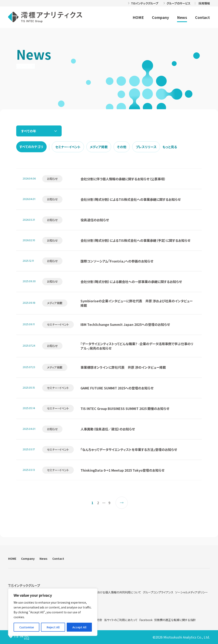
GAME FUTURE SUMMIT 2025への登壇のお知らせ (117, 388)
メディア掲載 (99, 147)
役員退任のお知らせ (95, 220)
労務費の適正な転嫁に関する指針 (175, 620)
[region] (53, 612)
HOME (138, 17)
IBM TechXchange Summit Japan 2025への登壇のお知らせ (125, 324)
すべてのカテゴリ (31, 147)
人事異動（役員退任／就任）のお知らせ (108, 429)
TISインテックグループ (145, 3)
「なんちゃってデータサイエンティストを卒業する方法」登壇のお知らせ (129, 450)
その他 (122, 147)
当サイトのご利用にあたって (121, 620)
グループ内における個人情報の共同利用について (111, 592)
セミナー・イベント (68, 147)
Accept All (79, 627)
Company (160, 17)
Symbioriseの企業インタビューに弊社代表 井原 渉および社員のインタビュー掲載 (137, 303)
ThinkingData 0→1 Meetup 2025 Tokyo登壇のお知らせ (122, 470)
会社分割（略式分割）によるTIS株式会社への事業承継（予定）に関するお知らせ (135, 240)
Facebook (146, 620)
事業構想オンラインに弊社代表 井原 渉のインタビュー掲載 (123, 367)
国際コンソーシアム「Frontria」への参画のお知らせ (117, 261)
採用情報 (204, 3)
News (182, 17)
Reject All (53, 627)
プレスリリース (146, 147)
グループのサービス (178, 3)
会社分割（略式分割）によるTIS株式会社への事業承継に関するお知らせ (131, 199)
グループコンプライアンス (158, 592)
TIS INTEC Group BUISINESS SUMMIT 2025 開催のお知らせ (125, 408)
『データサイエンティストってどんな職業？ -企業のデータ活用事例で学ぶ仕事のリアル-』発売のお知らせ (137, 346)
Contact (202, 17)
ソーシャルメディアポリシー (191, 592)
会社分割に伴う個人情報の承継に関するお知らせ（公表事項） (123, 179)
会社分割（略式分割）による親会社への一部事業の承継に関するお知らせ (131, 282)
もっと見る (170, 147)
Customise (27, 627)
